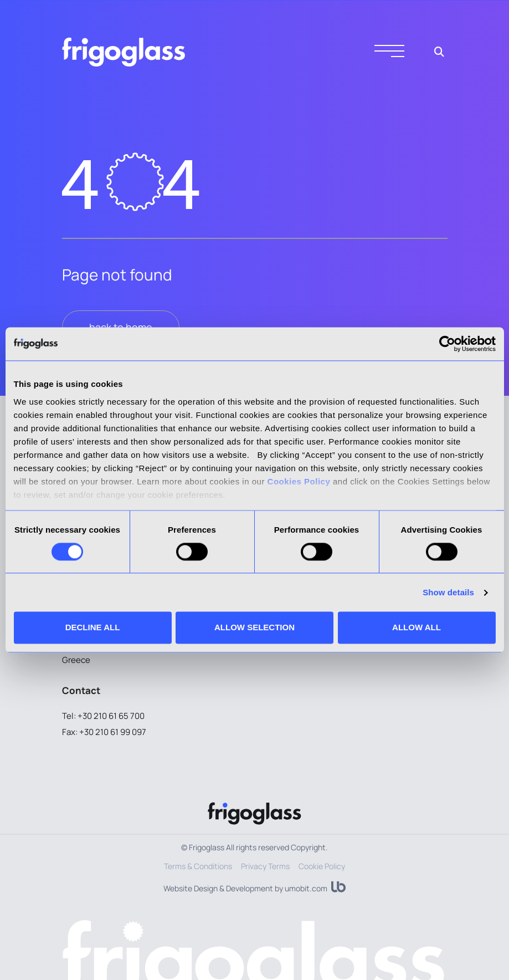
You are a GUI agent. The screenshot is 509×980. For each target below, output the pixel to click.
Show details (448, 592)
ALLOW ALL (417, 628)
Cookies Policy (299, 481)
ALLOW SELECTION (254, 628)
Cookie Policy (322, 866)
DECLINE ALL (93, 628)
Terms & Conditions (198, 866)
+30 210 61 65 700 (111, 716)
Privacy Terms (265, 866)
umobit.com (306, 889)
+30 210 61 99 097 (113, 732)
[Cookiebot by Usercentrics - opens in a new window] (447, 344)
